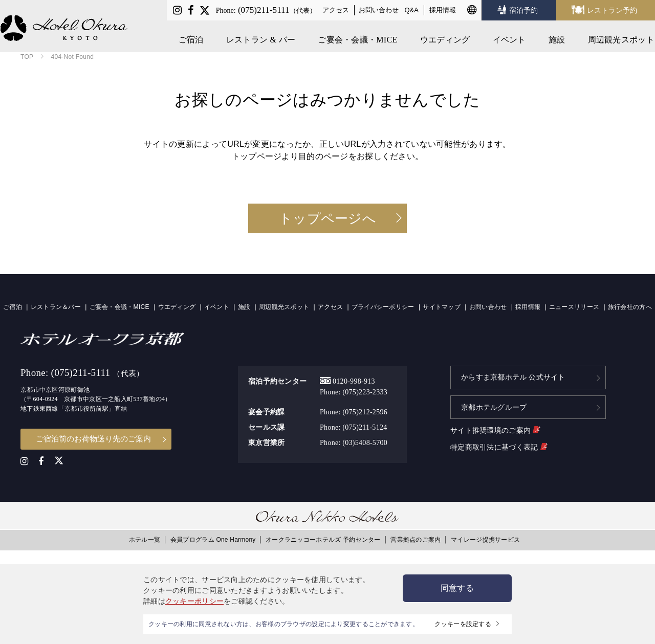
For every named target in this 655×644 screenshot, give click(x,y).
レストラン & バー (261, 37)
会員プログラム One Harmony (213, 540)
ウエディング (446, 37)
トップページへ (327, 218)
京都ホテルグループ (494, 406)
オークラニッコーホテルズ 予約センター (323, 540)
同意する (457, 588)
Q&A (412, 10)
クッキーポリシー (194, 601)
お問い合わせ (379, 10)
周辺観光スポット (622, 37)
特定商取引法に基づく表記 (499, 446)
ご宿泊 (192, 37)
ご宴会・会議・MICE (358, 37)
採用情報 (443, 10)
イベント (510, 37)
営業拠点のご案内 (416, 540)
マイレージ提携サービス (485, 540)
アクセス (336, 10)
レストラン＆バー (56, 307)
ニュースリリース (574, 307)
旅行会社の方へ (630, 307)
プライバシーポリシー (383, 307)
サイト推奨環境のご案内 (495, 429)
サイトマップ (442, 307)
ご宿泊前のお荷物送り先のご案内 (93, 439)
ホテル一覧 (145, 540)
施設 (558, 37)
